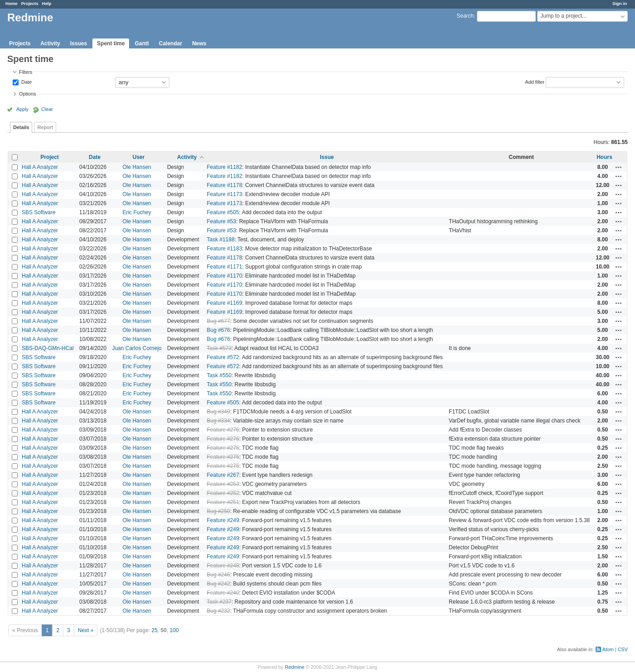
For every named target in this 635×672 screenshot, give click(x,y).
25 (155, 630)
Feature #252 (223, 493)
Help (47, 3)
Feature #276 (223, 430)
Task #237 (219, 602)
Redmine (295, 667)
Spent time (111, 43)
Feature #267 (223, 475)
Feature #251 (223, 502)
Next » (86, 630)
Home (12, 3)
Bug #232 (219, 611)
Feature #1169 (225, 303)
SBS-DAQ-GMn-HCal (48, 348)
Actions (619, 167)
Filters (26, 72)
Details (21, 127)
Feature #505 (223, 212)
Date (26, 82)
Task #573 (219, 348)
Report (45, 127)
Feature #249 (223, 520)
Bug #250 (219, 511)
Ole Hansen (137, 167)
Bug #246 (219, 575)
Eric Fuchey (137, 212)
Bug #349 (219, 412)
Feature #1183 (225, 249)
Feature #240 (223, 593)
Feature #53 (222, 221)
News (199, 43)
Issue (327, 157)
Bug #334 (219, 421)
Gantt (142, 43)
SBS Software (39, 212)
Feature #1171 (225, 267)
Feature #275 (223, 448)
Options (27, 94)
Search (465, 16)
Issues (79, 43)
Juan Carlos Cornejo (137, 348)
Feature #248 (223, 566)
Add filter (535, 82)
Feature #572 (223, 357)
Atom (608, 649)
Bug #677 (219, 321)
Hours (604, 157)
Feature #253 (223, 484)
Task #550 (219, 375)
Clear (47, 109)
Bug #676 (219, 330)
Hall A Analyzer (40, 167)
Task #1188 (221, 240)
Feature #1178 (225, 185)
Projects (30, 3)
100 (174, 630)
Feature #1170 (225, 276)
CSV (623, 649)
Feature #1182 (225, 167)
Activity (50, 43)
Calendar (171, 43)
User (139, 157)
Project (50, 157)
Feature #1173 (225, 194)
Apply (22, 109)
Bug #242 (219, 584)
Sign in (620, 3)
